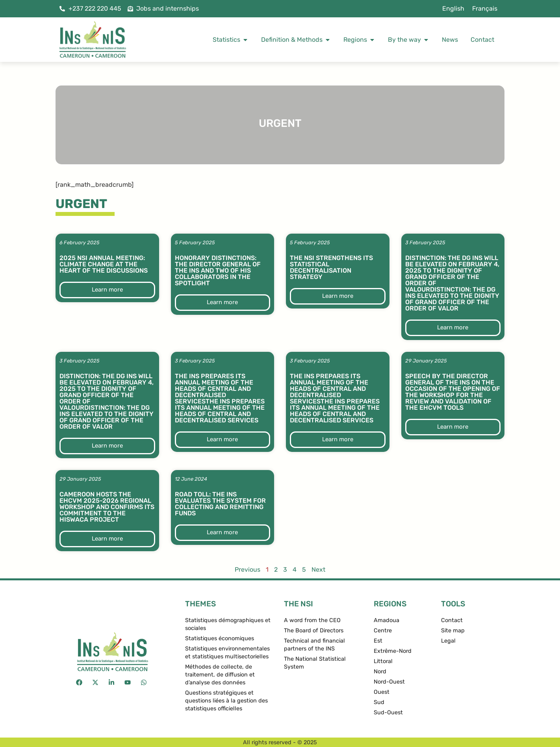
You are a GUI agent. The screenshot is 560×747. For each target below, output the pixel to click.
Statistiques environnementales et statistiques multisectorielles (227, 653)
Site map (453, 631)
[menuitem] (453, 9)
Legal (448, 641)
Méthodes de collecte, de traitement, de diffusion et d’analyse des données (220, 675)
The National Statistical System (315, 663)
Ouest (382, 692)
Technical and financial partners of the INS (314, 645)
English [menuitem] (453, 8)
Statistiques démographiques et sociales (228, 624)
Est (378, 641)
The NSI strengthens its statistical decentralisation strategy (331, 267)
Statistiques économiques (220, 638)
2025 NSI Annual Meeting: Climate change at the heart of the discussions (104, 264)
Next (318, 570)
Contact (452, 620)
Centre (383, 631)
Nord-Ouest (389, 682)
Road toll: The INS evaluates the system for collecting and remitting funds (220, 504)
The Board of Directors (314, 631)
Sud (379, 702)
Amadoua (387, 620)
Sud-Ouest (388, 713)
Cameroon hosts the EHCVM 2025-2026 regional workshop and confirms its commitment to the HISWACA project (107, 507)
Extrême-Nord (393, 651)
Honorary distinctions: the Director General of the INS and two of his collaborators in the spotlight (218, 270)
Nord (380, 672)
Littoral (383, 661)
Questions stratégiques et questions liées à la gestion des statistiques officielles (226, 701)
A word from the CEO (312, 620)
